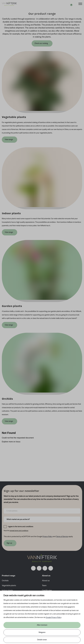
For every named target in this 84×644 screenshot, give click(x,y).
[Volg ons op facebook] (33, 568)
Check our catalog (41, 43)
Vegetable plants (9, 586)
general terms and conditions (19, 531)
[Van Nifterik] (9, 4)
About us (46, 581)
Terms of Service (62, 537)
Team (44, 586)
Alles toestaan (42, 625)
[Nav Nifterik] (42, 558)
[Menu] (80, 4)
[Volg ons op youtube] (51, 568)
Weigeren (42, 632)
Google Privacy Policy (53, 618)
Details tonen (42, 640)
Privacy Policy (47, 537)
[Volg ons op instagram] (39, 568)
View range (9, 140)
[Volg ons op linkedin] (45, 568)
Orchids (5, 581)
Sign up (9, 543)
